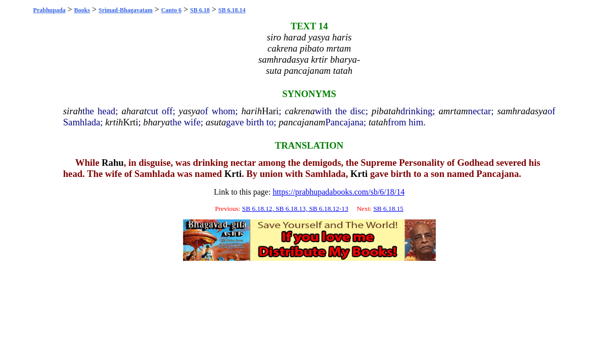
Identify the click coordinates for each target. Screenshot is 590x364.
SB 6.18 (200, 10)
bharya (156, 122)
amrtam (453, 111)
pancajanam (302, 122)
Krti (130, 122)
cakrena (300, 111)
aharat (134, 111)
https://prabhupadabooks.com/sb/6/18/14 (338, 192)
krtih (114, 122)
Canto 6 (171, 10)
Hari (270, 111)
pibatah (386, 111)
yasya (190, 111)
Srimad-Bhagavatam (126, 10)
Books (82, 10)
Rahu (113, 163)
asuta (216, 122)
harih (252, 111)
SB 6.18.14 (232, 10)
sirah (73, 111)
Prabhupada (50, 10)
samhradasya (522, 111)
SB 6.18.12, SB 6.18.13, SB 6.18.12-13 (295, 209)
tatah (378, 122)
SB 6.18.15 (388, 209)
